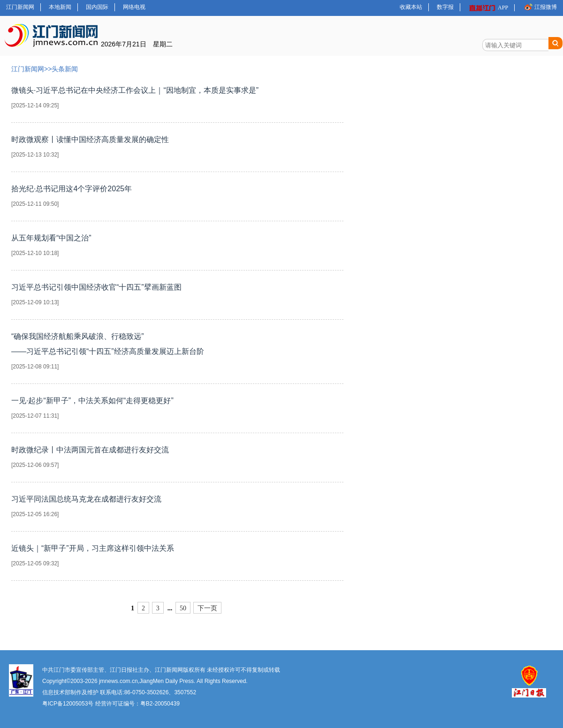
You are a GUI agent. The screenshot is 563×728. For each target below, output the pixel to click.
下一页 (207, 608)
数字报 (445, 7)
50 (183, 608)
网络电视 (134, 7)
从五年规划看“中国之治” (177, 247)
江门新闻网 (20, 7)
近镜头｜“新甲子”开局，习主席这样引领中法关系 (177, 558)
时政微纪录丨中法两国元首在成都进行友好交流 (177, 459)
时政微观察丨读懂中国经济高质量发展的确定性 (177, 149)
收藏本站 (411, 7)
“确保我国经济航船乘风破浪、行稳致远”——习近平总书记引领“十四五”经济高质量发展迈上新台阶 (177, 353)
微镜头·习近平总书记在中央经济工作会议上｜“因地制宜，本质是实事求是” (177, 100)
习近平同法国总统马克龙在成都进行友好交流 (177, 508)
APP (488, 8)
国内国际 (97, 7)
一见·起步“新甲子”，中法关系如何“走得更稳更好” (177, 410)
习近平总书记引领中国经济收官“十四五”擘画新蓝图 (177, 296)
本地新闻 (60, 7)
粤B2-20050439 (160, 704)
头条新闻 (65, 69)
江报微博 (540, 7)
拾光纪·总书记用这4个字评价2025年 (177, 198)
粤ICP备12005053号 (68, 704)
